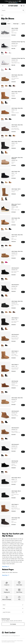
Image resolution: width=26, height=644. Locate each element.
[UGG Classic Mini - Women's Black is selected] (2, 182)
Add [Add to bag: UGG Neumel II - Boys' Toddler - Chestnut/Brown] (23, 418)
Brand (9, 24)
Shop (13, 608)
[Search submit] (23, 10)
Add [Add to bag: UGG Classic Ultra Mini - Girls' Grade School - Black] (23, 309)
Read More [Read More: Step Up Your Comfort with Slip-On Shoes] (6, 566)
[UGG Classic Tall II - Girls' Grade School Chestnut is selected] (2, 199)
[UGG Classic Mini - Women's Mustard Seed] (6, 182)
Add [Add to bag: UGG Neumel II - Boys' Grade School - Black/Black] (23, 275)
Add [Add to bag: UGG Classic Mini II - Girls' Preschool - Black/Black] (23, 485)
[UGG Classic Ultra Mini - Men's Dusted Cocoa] (6, 119)
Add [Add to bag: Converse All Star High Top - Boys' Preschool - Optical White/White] (23, 66)
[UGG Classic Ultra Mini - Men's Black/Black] (10, 119)
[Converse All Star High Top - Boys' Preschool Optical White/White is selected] (2, 69)
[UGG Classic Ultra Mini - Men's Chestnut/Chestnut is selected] (2, 119)
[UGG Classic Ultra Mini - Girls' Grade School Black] (10, 86)
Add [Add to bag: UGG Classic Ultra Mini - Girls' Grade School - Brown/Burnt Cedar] (23, 132)
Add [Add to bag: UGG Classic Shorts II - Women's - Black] (23, 149)
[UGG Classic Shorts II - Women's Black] (6, 102)
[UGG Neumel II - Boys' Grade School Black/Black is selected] (2, 279)
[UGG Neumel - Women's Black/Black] (6, 392)
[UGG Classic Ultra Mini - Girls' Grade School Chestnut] (14, 136)
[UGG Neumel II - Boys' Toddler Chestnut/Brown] (6, 296)
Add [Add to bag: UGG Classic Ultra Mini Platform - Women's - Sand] (23, 165)
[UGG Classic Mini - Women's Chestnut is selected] (2, 229)
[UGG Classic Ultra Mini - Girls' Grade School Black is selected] (2, 312)
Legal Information (13, 612)
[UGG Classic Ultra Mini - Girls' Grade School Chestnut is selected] (2, 86)
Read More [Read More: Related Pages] (6, 575)
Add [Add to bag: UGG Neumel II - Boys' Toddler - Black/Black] (23, 292)
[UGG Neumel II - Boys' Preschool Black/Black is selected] (2, 455)
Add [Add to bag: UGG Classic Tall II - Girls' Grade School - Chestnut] (23, 195)
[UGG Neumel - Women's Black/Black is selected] (2, 472)
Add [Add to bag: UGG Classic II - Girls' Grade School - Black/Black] (23, 325)
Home (2, 15)
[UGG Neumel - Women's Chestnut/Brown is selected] (2, 392)
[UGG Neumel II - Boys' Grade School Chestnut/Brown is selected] (2, 345)
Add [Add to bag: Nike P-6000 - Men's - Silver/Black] (23, 36)
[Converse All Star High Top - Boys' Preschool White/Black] (10, 69)
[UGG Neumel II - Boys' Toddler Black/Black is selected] (2, 296)
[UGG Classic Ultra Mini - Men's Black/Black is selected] (2, 246)
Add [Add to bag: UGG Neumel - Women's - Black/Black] (23, 468)
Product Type (16, 24)
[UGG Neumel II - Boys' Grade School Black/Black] (6, 345)
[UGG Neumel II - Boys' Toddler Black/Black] (6, 422)
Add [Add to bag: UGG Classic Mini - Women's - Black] (23, 179)
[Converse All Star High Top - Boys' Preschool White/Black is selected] (2, 53)
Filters (4, 24)
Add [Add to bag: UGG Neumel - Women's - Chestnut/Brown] (23, 388)
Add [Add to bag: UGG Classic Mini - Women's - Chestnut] (23, 225)
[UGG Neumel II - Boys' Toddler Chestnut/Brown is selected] (2, 422)
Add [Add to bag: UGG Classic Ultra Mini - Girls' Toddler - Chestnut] (23, 405)
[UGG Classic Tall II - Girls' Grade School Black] (6, 199)
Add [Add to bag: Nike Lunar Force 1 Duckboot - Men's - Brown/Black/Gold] (23, 212)
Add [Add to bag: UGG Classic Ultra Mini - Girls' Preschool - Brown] (23, 259)
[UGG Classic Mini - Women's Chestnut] (10, 182)
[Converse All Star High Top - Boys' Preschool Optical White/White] (10, 53)
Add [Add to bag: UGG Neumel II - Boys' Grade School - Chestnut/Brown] (23, 342)
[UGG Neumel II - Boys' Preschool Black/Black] (6, 439)
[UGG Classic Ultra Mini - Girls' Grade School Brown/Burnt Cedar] (14, 86)
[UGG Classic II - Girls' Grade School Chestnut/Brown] (6, 329)
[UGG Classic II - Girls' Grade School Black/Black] (6, 375)
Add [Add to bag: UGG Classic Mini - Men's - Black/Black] (23, 525)
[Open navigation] (3, 6)
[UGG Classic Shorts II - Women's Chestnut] (6, 152)
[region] (13, 2)
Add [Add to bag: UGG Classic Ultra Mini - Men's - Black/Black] (23, 242)
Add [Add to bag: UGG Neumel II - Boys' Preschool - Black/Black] (23, 452)
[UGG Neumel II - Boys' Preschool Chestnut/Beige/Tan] (6, 455)
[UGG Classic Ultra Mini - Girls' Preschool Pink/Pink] (6, 262)
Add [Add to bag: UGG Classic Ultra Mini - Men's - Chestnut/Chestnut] (23, 115)
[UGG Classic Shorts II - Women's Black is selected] (2, 152)
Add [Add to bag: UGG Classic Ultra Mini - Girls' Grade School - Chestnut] (23, 82)
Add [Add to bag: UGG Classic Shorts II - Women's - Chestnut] (23, 99)
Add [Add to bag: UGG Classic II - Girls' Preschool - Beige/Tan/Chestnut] (23, 512)
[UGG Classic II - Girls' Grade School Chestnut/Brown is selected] (2, 375)
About (13, 605)
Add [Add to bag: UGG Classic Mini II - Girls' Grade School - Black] (23, 498)
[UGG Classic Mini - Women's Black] (10, 229)
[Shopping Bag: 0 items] (24, 6)
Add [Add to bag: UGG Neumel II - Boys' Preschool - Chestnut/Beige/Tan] (23, 435)
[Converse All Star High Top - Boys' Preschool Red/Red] (6, 53)
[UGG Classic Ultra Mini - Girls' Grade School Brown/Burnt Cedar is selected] (2, 136)
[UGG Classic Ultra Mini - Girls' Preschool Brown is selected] (2, 262)
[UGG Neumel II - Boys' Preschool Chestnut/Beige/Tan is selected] (2, 439)
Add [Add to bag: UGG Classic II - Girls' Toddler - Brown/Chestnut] (23, 358)
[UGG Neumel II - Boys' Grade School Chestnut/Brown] (6, 279)
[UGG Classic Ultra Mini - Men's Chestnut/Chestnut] (10, 246)
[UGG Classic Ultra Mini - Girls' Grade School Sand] (6, 86)
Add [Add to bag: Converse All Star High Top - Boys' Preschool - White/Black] (23, 49)
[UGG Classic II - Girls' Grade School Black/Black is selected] (2, 329)
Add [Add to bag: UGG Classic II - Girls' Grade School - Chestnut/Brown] (23, 372)
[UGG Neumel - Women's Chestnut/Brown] (6, 472)
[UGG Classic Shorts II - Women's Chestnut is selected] (2, 102)
